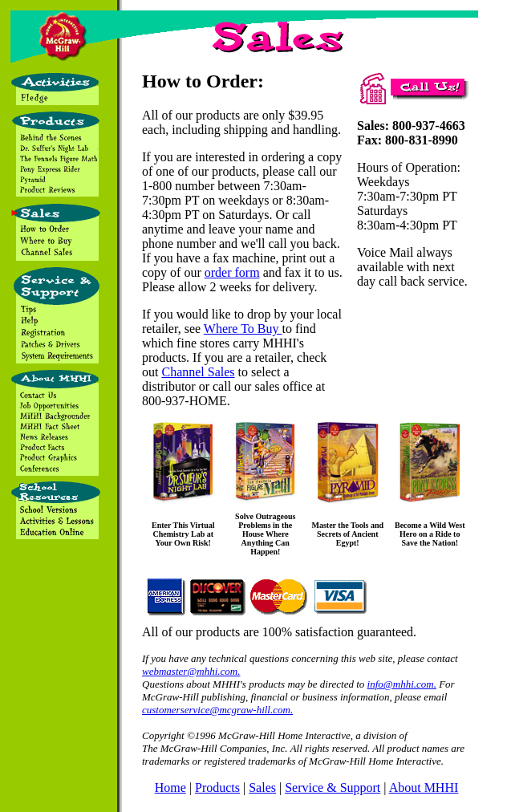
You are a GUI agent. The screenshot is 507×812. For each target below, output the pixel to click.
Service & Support (333, 788)
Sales (262, 788)
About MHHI (424, 788)
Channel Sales (198, 372)
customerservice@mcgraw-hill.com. (217, 710)
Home (170, 788)
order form (232, 272)
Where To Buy (243, 329)
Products (217, 788)
